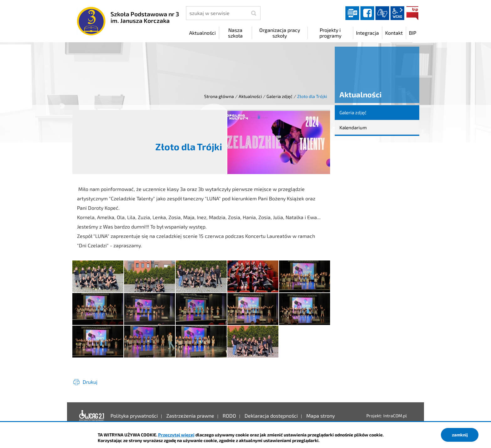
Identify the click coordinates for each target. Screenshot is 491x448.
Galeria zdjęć (279, 96)
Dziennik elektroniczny (352, 13)
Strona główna (219, 96)
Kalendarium (353, 127)
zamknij (460, 435)
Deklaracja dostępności (92, 416)
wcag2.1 (397, 13)
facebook (367, 13)
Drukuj (90, 382)
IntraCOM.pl (395, 416)
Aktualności (250, 96)
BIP (412, 13)
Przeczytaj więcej (176, 435)
